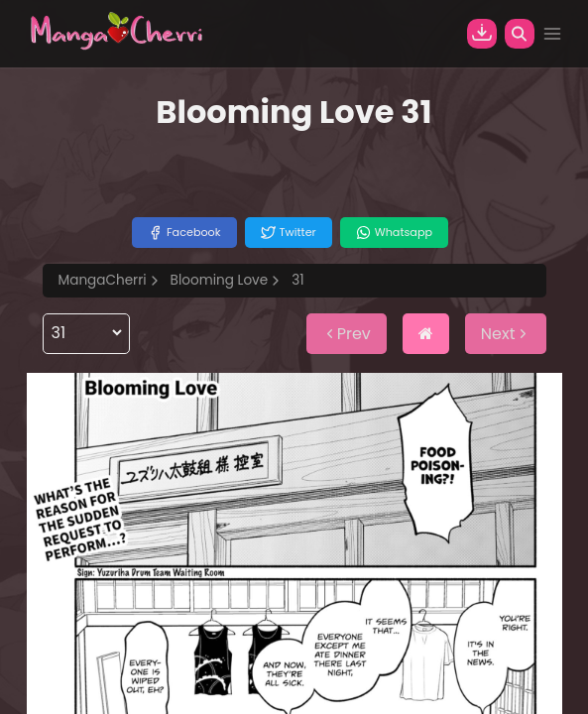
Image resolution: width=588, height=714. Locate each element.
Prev (347, 334)
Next (506, 334)
